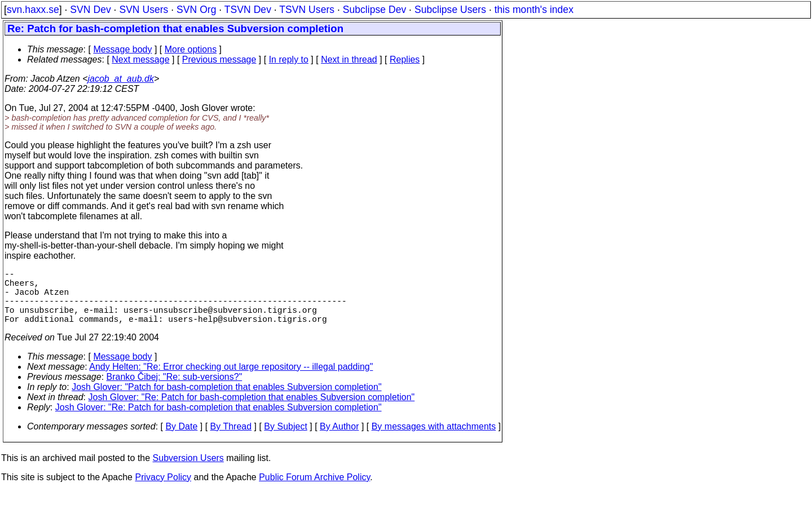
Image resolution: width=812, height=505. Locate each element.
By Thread (231, 440)
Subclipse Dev (374, 10)
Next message (140, 59)
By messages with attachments (434, 440)
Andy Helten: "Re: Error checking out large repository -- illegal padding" (231, 380)
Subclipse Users (450, 10)
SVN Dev (90, 10)
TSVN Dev (248, 10)
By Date (181, 440)
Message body (122, 49)
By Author (339, 440)
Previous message (219, 59)
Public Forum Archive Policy (314, 491)
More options (191, 49)
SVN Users (144, 10)
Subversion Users (188, 471)
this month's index (534, 10)
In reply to (289, 59)
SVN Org (196, 10)
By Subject (285, 440)
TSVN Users (307, 10)
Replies (405, 59)
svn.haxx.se (33, 10)
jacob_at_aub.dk (120, 79)
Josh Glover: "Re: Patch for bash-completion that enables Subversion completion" (252, 411)
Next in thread (349, 59)
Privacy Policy (163, 491)
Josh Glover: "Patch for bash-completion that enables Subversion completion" (226, 400)
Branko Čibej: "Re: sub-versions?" (175, 390)
